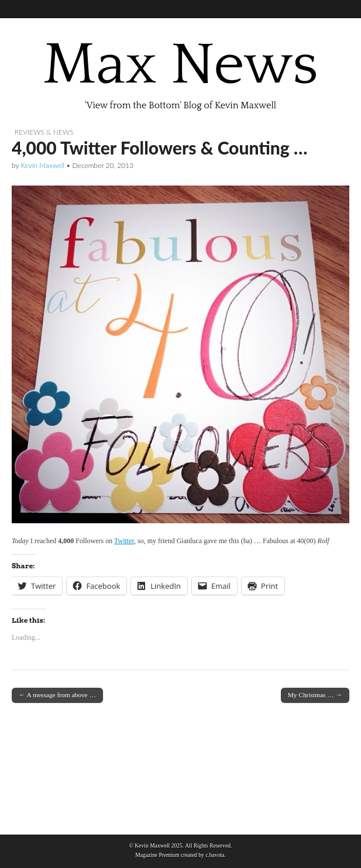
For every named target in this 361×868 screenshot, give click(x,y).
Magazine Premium (157, 855)
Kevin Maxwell (42, 165)
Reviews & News (44, 132)
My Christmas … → (315, 695)
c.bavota (215, 855)
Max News (180, 65)
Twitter (124, 541)
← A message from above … (57, 695)
